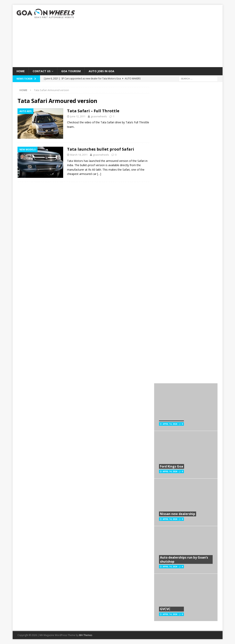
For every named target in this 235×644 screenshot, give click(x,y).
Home (21, 71)
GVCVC (165, 609)
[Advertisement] (151, 36)
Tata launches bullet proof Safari (101, 149)
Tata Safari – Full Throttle (93, 111)
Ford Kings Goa (172, 466)
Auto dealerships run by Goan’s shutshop (184, 559)
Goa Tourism (71, 71)
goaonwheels (99, 116)
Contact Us (42, 71)
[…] (99, 174)
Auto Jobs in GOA (101, 71)
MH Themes (86, 635)
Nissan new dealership (178, 514)
